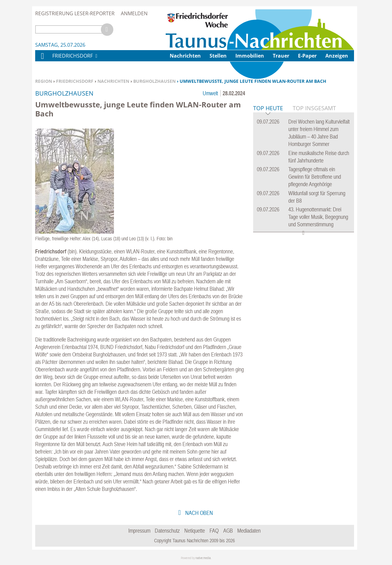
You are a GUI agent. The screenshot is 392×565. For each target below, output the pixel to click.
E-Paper (307, 56)
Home (42, 60)
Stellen (218, 56)
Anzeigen (337, 56)
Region (44, 81)
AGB (228, 531)
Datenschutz (167, 531)
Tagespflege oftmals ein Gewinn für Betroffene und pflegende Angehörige (315, 272)
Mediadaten (249, 531)
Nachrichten (113, 81)
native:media (203, 558)
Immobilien (250, 56)
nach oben (198, 513)
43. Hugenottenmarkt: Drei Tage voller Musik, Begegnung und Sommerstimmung (318, 312)
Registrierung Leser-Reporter (75, 13)
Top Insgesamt (314, 203)
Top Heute (268, 204)
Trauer (281, 56)
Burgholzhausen (154, 81)
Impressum (139, 531)
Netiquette (195, 531)
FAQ (214, 531)
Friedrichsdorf (75, 81)
